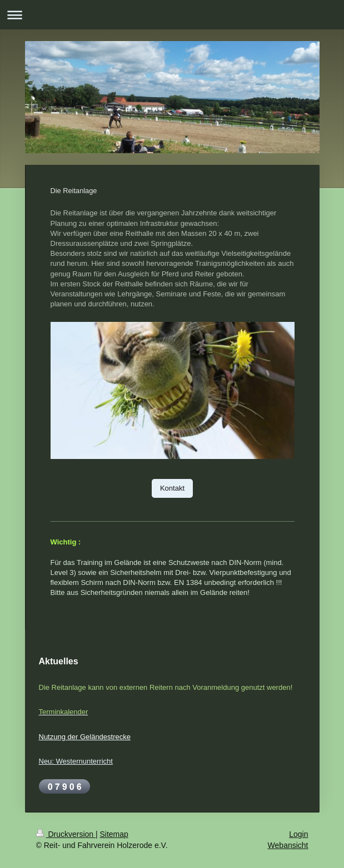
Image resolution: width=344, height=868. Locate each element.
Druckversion (66, 834)
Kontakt (172, 488)
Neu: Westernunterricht (76, 761)
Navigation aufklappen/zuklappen (172, 15)
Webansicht (288, 845)
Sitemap (114, 834)
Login (298, 834)
